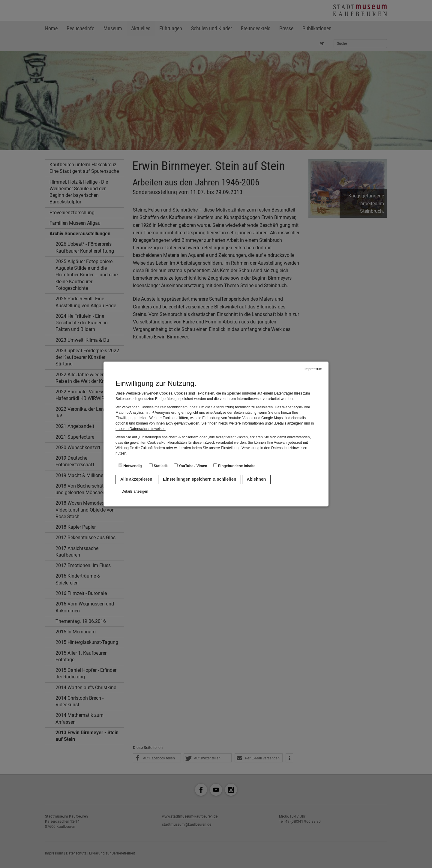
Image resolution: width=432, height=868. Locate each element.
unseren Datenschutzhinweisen (141, 429)
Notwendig (130, 466)
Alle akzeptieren (136, 479)
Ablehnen (256, 479)
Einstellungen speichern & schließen (199, 479)
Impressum (313, 369)
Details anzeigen (135, 491)
